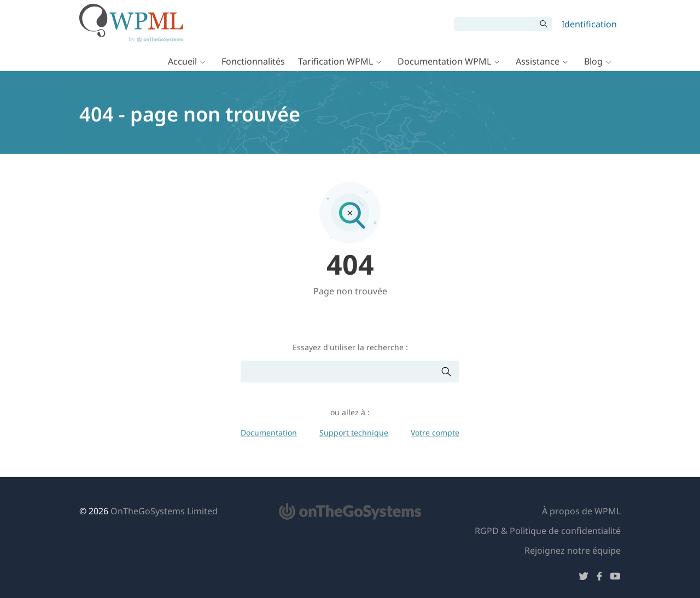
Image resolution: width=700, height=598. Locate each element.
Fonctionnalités (253, 61)
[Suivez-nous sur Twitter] (584, 578)
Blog (593, 61)
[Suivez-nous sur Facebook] (599, 578)
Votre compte (435, 432)
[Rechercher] (495, 24)
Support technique (354, 432)
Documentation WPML (444, 61)
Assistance (538, 61)
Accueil (182, 61)
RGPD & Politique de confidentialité (548, 531)
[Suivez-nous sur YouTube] (615, 578)
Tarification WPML (336, 61)
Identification (589, 24)
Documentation (269, 432)
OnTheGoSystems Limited (164, 511)
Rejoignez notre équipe (573, 550)
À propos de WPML (581, 511)
